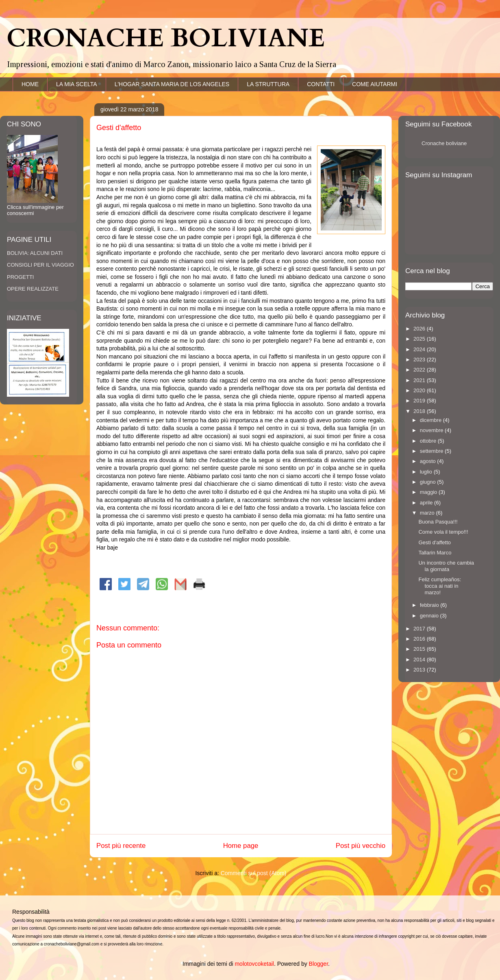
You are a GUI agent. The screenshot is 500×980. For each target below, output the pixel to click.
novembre (432, 430)
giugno (429, 482)
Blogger (318, 964)
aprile (427, 503)
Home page (241, 846)
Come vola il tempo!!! (443, 532)
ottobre (429, 441)
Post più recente (121, 846)
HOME (30, 84)
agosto (429, 461)
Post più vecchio (361, 846)
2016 (420, 639)
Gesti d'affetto (435, 542)
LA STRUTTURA (268, 84)
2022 (420, 370)
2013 (420, 670)
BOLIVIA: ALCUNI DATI (35, 253)
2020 (420, 390)
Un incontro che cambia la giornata (446, 566)
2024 (420, 349)
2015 (420, 649)
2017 (420, 629)
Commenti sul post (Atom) (254, 873)
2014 (420, 659)
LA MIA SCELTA (77, 84)
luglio (427, 472)
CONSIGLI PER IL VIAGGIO (40, 265)
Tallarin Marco (435, 553)
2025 (420, 339)
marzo (428, 513)
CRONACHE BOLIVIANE (166, 39)
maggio (429, 492)
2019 (420, 401)
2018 (420, 411)
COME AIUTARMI (375, 84)
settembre (432, 451)
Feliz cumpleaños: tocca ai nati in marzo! (440, 586)
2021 (420, 380)
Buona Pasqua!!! (438, 522)
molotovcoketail (254, 964)
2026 (420, 329)
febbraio (430, 605)
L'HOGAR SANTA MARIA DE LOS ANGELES (172, 84)
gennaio (430, 616)
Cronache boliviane (444, 143)
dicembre (432, 420)
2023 (420, 360)
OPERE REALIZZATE (33, 289)
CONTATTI (321, 84)
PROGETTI (20, 277)
